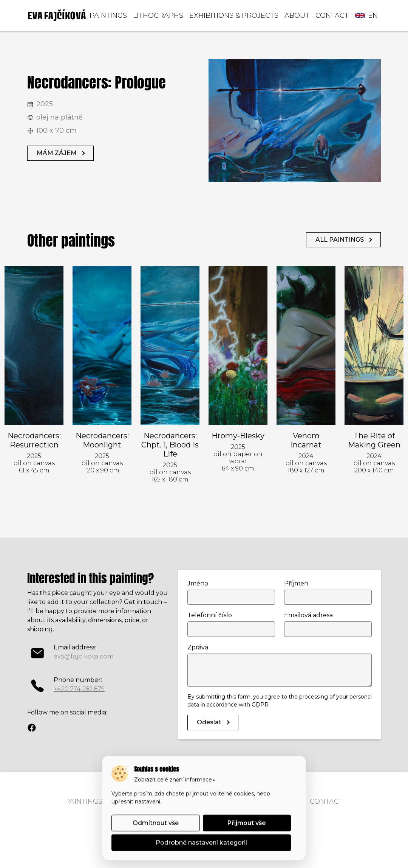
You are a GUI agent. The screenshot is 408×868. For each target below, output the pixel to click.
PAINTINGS (108, 16)
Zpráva (198, 647)
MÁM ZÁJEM (57, 153)
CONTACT (332, 16)
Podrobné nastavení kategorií (201, 842)
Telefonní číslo (210, 615)
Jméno (198, 583)
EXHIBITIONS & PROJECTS (234, 16)
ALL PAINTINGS (340, 240)
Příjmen (296, 583)
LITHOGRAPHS (158, 16)
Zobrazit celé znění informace (173, 779)
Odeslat (209, 722)
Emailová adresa (308, 615)
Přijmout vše (247, 823)
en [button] (366, 16)
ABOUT (297, 16)
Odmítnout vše (156, 823)
